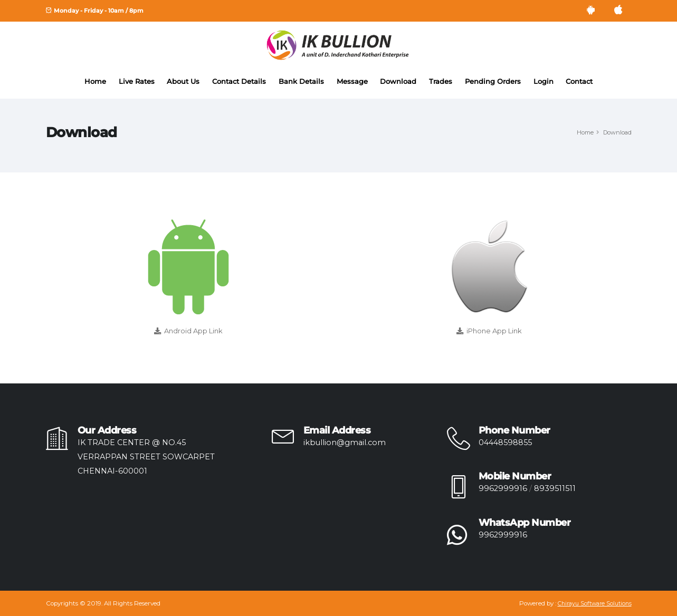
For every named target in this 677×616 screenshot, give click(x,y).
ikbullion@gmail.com (345, 442)
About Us (183, 81)
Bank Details (301, 81)
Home (95, 81)
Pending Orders (493, 81)
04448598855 (505, 442)
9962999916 (503, 488)
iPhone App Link (494, 331)
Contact (579, 81)
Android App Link (193, 331)
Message (352, 81)
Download (398, 81)
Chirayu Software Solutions (595, 604)
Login (543, 81)
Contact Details (239, 81)
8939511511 (555, 488)
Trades (441, 81)
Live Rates (137, 81)
